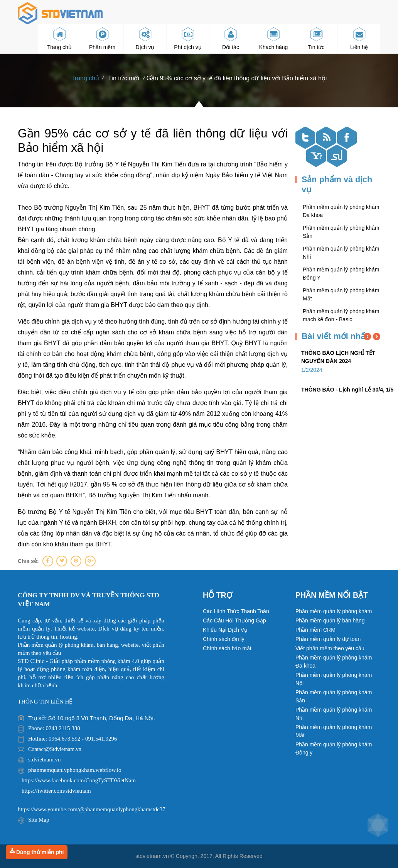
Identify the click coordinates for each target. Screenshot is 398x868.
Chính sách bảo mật (227, 648)
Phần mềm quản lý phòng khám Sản (334, 696)
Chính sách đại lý (224, 639)
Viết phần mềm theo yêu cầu (330, 648)
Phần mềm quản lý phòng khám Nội (334, 679)
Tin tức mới (124, 78)
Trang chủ (59, 39)
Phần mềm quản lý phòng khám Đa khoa (334, 662)
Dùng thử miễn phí (37, 852)
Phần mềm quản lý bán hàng (330, 620)
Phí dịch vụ (188, 39)
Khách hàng (274, 39)
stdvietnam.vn (152, 856)
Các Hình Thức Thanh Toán (236, 611)
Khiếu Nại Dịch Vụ (225, 630)
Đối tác (231, 39)
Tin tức (316, 39)
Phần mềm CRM (315, 630)
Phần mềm (102, 39)
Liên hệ (359, 39)
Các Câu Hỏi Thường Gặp (234, 620)
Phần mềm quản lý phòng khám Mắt (334, 731)
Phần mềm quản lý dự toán (328, 639)
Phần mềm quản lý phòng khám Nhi (334, 714)
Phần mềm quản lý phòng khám (334, 611)
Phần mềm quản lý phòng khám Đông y (334, 748)
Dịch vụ (145, 39)
